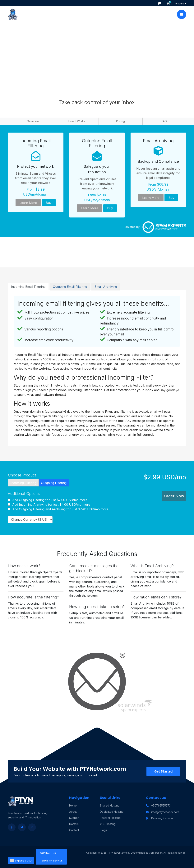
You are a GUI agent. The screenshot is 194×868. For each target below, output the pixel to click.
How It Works (77, 121)
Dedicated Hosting (112, 812)
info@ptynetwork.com (165, 812)
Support (74, 818)
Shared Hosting (110, 805)
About (73, 812)
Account (180, 4)
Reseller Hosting (110, 818)
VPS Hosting (108, 824)
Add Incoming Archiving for (49, 505)
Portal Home (79, 33)
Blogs (103, 830)
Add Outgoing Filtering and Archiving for (58, 509)
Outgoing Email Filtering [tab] (70, 287)
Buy (49, 203)
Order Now (174, 496)
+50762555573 (161, 805)
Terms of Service (51, 861)
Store (95, 33)
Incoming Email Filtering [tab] (28, 287)
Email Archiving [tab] (106, 287)
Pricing (120, 121)
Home (73, 805)
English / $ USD (21, 861)
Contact (74, 830)
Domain (74, 824)
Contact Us (48, 853)
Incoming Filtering (23, 483)
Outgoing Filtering (54, 483)
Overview (33, 121)
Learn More (28, 203)
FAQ (164, 121)
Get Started (163, 771)
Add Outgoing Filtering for (48, 500)
